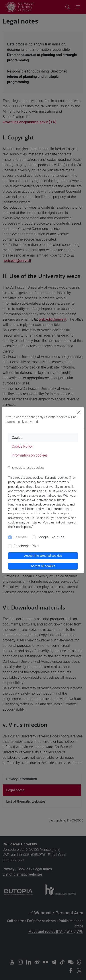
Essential (21, 537)
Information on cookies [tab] (30, 455)
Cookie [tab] (17, 438)
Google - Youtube (51, 537)
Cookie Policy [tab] (22, 446)
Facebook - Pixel (26, 546)
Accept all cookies (43, 566)
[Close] (79, 412)
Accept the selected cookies (43, 556)
